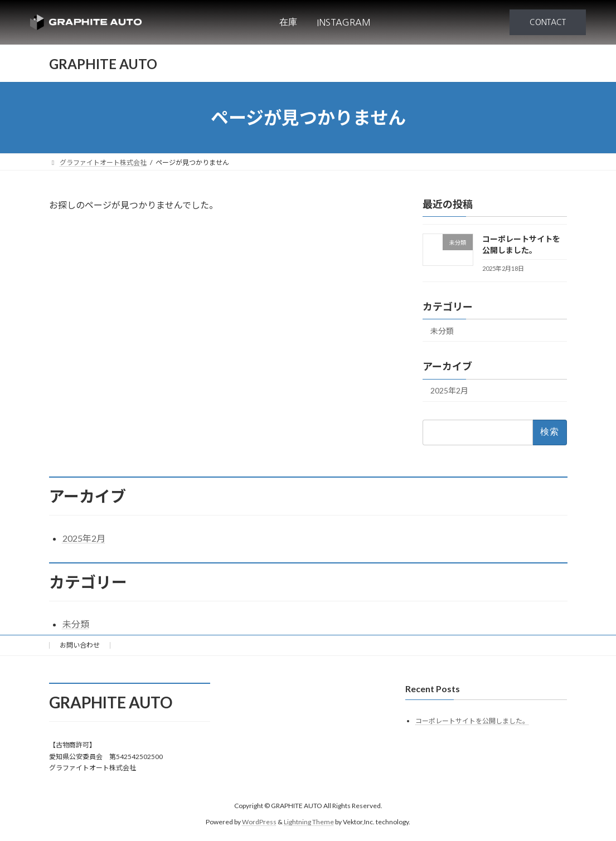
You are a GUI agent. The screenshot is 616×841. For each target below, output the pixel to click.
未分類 (442, 331)
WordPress (259, 822)
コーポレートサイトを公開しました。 (472, 721)
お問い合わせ (80, 645)
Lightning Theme (309, 822)
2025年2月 (449, 391)
